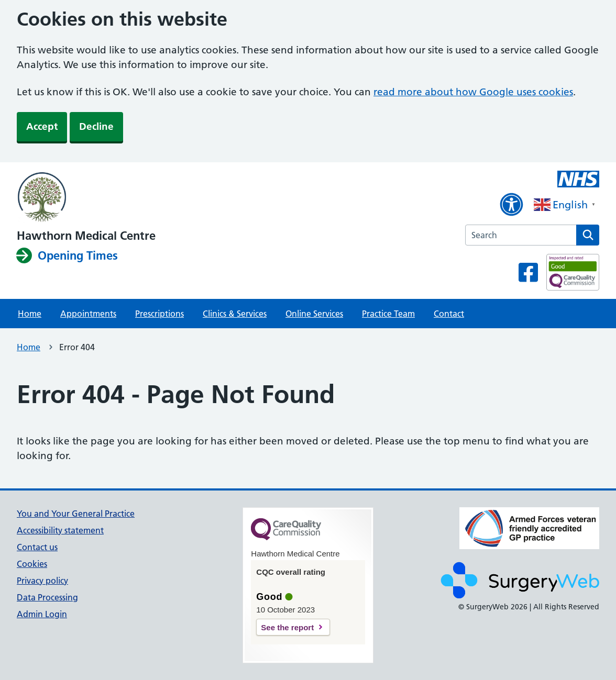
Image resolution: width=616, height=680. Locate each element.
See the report (287, 627)
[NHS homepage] (86, 198)
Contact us (37, 547)
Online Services (314, 314)
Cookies (32, 564)
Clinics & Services (235, 314)
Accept (42, 126)
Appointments (88, 314)
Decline (96, 126)
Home (30, 314)
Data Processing (47, 597)
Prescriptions (159, 314)
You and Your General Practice (76, 514)
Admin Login (42, 614)
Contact (449, 314)
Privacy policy (42, 581)
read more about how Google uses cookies (473, 92)
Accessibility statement (60, 530)
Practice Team (388, 314)
